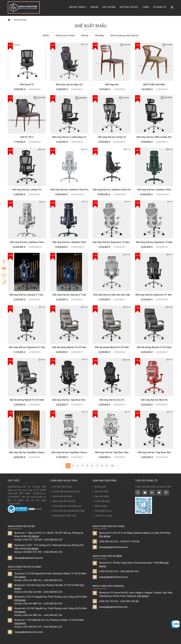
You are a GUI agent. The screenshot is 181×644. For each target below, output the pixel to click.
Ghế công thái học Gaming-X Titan (69, 295)
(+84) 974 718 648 (32, 540)
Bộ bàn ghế (99, 487)
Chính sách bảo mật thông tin (66, 506)
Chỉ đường (33, 536)
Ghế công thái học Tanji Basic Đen (154, 452)
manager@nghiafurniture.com (28, 558)
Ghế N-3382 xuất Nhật (154, 84)
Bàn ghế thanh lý (78, 7)
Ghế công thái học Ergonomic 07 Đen (27, 347)
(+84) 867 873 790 (32, 552)
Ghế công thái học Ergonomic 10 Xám (154, 242)
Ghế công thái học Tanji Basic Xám (112, 452)
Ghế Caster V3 (27, 84)
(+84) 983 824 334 (32, 627)
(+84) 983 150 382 (130, 601)
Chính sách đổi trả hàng (63, 501)
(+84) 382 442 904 (32, 592)
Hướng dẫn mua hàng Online (65, 491)
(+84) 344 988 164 (32, 580)
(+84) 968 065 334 (53, 540)
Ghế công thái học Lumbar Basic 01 (69, 137)
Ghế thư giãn (109, 7)
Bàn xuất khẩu (101, 496)
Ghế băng (99, 35)
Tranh (146, 7)
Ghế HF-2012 (27, 137)
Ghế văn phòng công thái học (125, 35)
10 (112, 466)
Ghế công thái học (129, 7)
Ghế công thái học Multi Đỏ (154, 400)
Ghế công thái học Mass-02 (69, 84)
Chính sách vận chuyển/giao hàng (67, 511)
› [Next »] (117, 466)
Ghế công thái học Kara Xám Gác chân (112, 295)
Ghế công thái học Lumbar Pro (27, 190)
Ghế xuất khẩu (20, 20)
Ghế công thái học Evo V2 (112, 400)
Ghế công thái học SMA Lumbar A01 (154, 137)
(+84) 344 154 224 (109, 601)
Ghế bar (85, 35)
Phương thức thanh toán (63, 516)
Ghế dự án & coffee (65, 35)
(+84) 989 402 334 (108, 541)
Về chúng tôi (160, 7)
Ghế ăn (46, 35)
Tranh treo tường (102, 516)
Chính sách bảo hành (61, 496)
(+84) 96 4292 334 (108, 571)
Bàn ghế (94, 7)
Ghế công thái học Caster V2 (112, 137)
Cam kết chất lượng (61, 487)
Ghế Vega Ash (112, 84)
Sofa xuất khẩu (101, 501)
